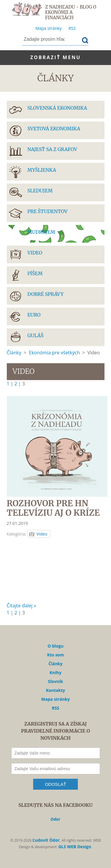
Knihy (56, 673)
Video (42, 534)
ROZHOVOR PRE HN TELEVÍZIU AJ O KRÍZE (53, 508)
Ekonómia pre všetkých (54, 353)
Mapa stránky (48, 28)
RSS (72, 28)
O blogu (56, 646)
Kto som (55, 655)
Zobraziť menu (55, 57)
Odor (55, 819)
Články (14, 353)
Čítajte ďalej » (21, 606)
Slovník (55, 681)
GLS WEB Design (75, 847)
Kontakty (55, 690)
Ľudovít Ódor (46, 840)
